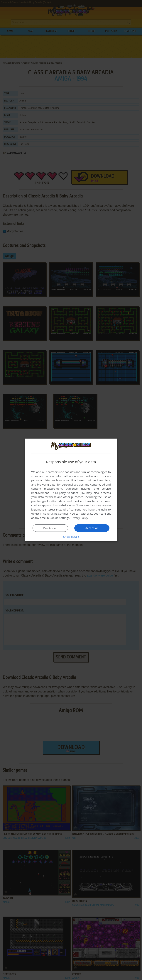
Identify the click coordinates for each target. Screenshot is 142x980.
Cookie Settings (59, 518)
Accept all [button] (92, 528)
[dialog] (71, 490)
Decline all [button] (50, 528)
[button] (71, 537)
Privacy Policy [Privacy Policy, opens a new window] (80, 518)
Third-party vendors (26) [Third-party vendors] (68, 493)
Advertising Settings (56, 513)
